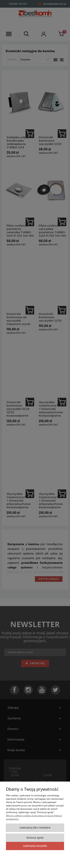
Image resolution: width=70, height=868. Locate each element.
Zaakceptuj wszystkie (35, 846)
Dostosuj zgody (35, 838)
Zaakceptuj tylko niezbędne (35, 828)
